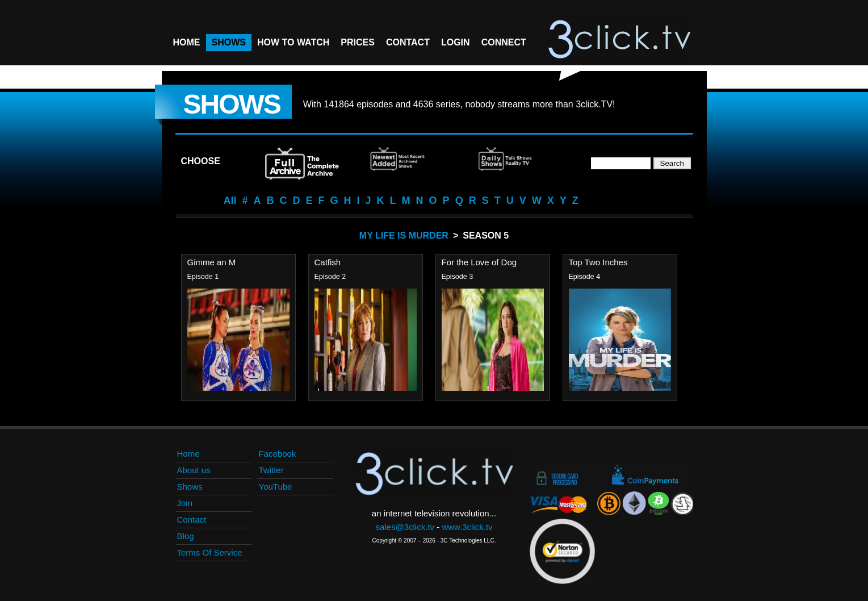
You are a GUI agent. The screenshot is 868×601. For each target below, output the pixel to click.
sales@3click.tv (405, 527)
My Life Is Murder (404, 235)
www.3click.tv (467, 527)
